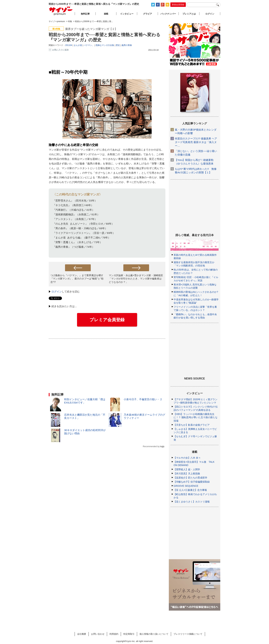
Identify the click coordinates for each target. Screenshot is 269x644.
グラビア (148, 14)
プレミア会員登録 (107, 320)
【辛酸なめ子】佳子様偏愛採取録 (192, 482)
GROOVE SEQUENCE (186, 486)
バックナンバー (168, 14)
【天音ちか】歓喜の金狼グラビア (192, 425)
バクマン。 (89, 45)
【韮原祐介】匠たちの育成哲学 (190, 478)
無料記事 (85, 14)
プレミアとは (189, 14)
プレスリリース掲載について (188, 634)
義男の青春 (127, 45)
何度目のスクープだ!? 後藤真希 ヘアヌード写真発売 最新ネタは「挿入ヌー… (196, 142)
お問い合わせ (98, 634)
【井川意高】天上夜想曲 (187, 474)
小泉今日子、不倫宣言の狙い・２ (143, 399)
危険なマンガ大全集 (105, 45)
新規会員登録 (178, 5)
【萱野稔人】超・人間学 (187, 469)
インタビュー (127, 14)
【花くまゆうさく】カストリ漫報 (192, 502)
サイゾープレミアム (61, 11)
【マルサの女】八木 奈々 (187, 458)
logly (162, 446)
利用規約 (114, 634)
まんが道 (78, 45)
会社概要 (82, 634)
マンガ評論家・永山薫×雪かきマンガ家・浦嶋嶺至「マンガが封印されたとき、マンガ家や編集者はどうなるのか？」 (136, 279)
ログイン (57, 292)
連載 (106, 14)
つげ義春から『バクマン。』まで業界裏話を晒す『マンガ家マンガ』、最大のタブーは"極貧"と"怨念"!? (77, 279)
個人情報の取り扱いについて (154, 634)
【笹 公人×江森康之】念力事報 (190, 490)
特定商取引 (129, 634)
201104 (69, 45)
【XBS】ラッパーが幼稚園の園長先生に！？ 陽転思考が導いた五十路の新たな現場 (196, 417)
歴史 (118, 45)
